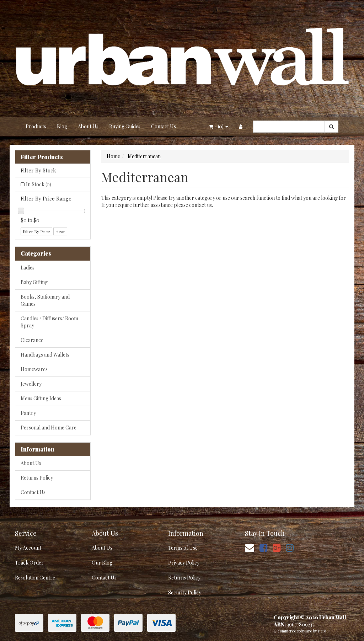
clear (60, 231)
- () (218, 126)
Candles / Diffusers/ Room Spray (49, 322)
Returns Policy (37, 478)
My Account (28, 548)
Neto (322, 631)
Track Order (29, 563)
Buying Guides (125, 126)
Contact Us (164, 126)
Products (36, 126)
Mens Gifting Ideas (41, 398)
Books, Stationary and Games (45, 300)
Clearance (32, 340)
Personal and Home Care (49, 428)
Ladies (28, 268)
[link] (263, 547)
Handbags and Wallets (45, 355)
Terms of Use (183, 548)
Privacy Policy (184, 563)
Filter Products (42, 157)
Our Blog (102, 563)
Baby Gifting (34, 282)
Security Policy (185, 592)
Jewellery (31, 384)
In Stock (39, 184)
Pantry (28, 413)
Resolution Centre (35, 578)
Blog (62, 126)
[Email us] (250, 547)
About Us (88, 126)
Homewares (34, 369)
